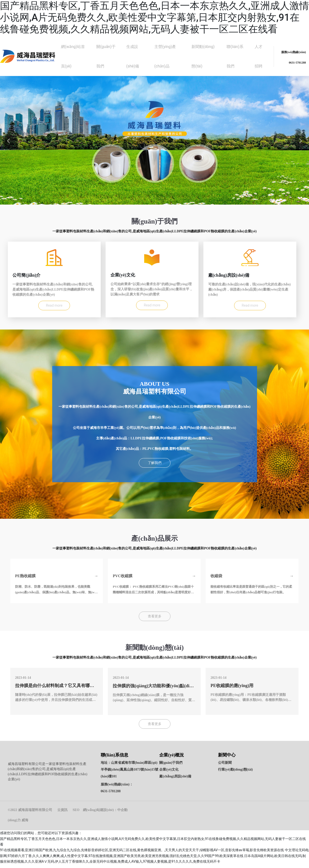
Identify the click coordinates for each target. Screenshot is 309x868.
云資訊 (62, 814)
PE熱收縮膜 (25, 580)
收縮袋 (216, 580)
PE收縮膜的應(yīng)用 (232, 690)
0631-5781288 (111, 795)
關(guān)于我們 (171, 766)
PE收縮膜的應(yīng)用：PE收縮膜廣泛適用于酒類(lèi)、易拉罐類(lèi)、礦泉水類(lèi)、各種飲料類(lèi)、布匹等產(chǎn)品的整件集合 (251, 704)
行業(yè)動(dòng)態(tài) (235, 773)
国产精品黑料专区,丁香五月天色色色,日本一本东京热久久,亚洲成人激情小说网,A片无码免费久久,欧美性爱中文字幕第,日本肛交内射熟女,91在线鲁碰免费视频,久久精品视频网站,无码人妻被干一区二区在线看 (154, 17)
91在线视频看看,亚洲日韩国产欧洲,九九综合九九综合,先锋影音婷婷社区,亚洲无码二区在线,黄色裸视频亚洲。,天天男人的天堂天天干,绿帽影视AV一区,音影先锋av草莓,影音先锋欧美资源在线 (142, 854)
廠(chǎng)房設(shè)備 (175, 780)
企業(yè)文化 (169, 773)
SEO (76, 814)
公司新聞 (225, 766)
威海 (25, 824)
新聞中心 (227, 759)
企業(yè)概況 (172, 759)
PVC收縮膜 (123, 580)
